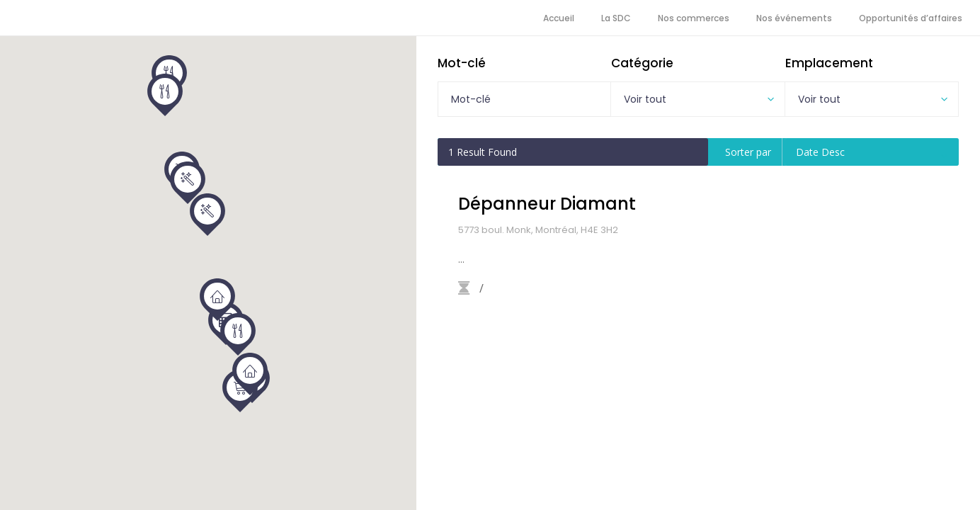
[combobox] (697, 99)
